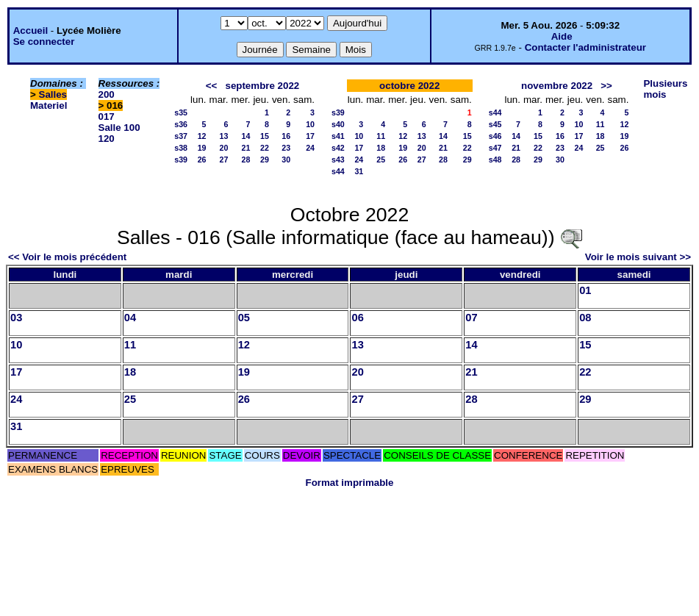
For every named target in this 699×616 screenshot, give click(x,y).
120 (107, 139)
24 (310, 148)
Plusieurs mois (665, 89)
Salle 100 (119, 128)
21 (246, 148)
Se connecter (44, 42)
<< (212, 86)
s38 (181, 148)
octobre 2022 (409, 86)
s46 (495, 136)
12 (202, 136)
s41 (338, 136)
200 (107, 94)
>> (606, 86)
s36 (181, 124)
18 (381, 148)
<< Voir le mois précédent (67, 257)
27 (224, 160)
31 (359, 171)
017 (107, 117)
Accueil (31, 31)
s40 (338, 124)
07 (471, 318)
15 (265, 136)
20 (224, 148)
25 (381, 160)
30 (286, 160)
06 (357, 318)
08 (585, 318)
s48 (495, 160)
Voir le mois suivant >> (638, 257)
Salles (53, 94)
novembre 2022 (557, 86)
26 (202, 160)
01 (585, 290)
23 (286, 148)
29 (265, 160)
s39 (181, 160)
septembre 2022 (262, 86)
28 (246, 160)
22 (265, 148)
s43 (338, 160)
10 (310, 124)
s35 (181, 112)
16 (286, 136)
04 (130, 318)
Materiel (49, 105)
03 (16, 318)
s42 (338, 148)
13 (224, 136)
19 (202, 148)
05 (244, 318)
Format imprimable (350, 483)
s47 (495, 148)
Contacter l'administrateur (585, 47)
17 (310, 136)
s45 (495, 124)
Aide (562, 36)
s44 (338, 171)
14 (246, 136)
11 (381, 136)
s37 (181, 136)
